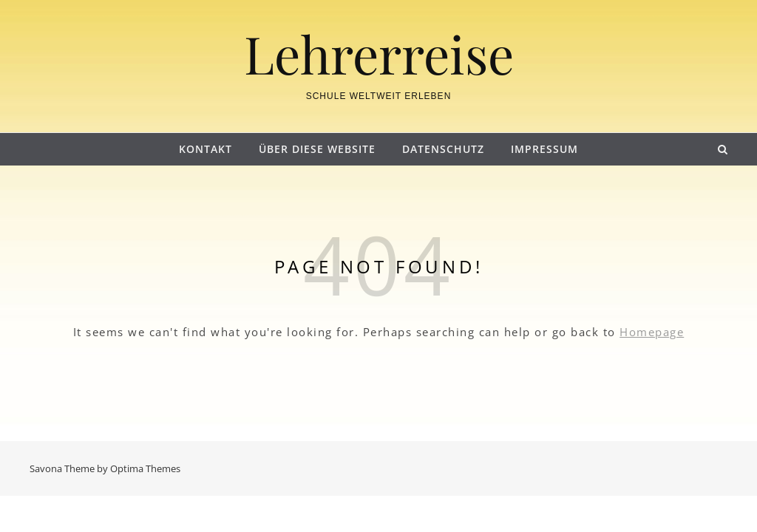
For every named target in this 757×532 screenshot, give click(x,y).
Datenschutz (443, 149)
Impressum (544, 149)
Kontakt (206, 149)
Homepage (652, 332)
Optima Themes (145, 468)
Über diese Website (317, 149)
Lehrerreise (379, 53)
